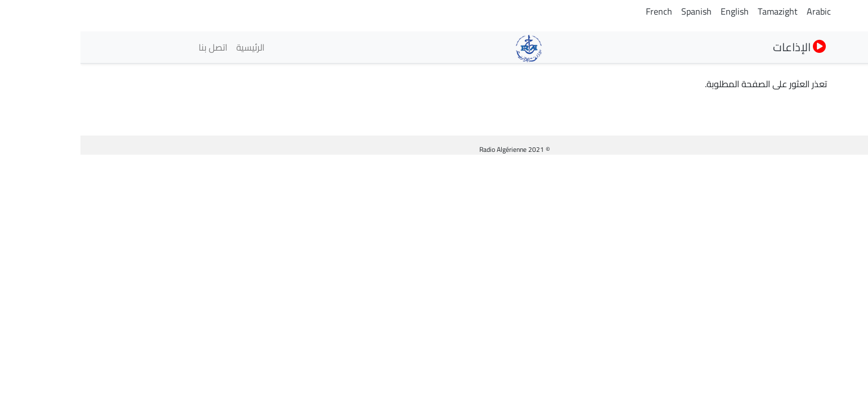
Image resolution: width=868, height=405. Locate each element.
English (654, 11)
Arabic (738, 11)
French (579, 11)
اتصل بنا (132, 47)
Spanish (616, 11)
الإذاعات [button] (719, 47)
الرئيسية (170, 47)
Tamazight (697, 11)
